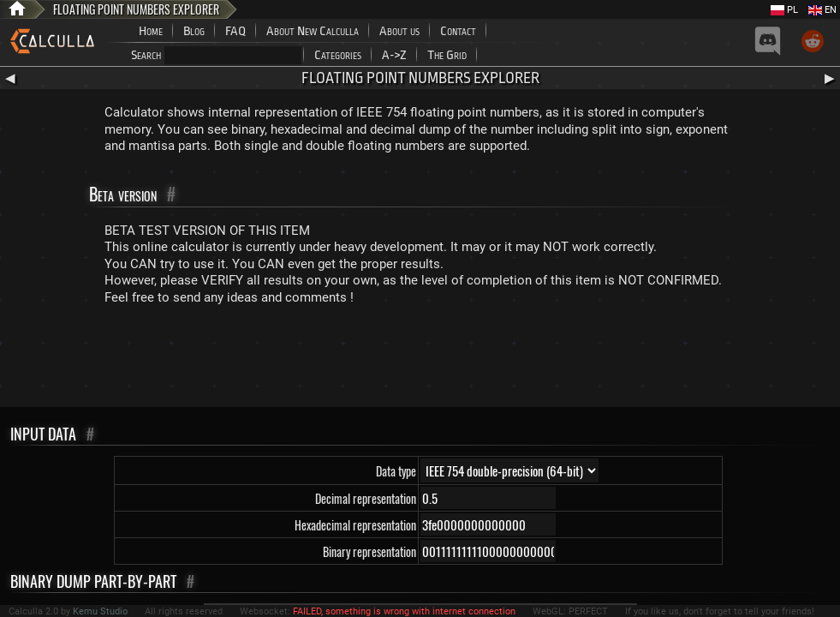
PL (784, 10)
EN (822, 10)
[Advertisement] (420, 360)
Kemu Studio (100, 611)
